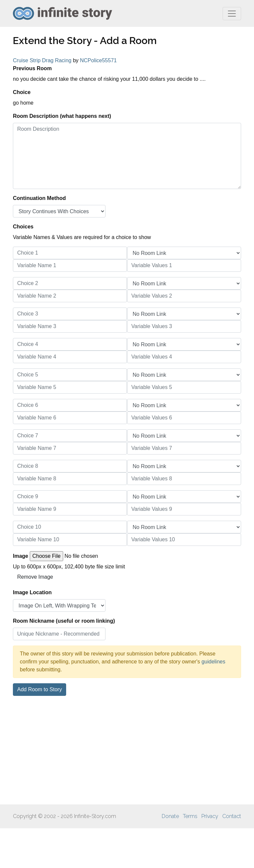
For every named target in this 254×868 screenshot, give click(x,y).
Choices (23, 227)
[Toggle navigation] (232, 14)
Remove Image (35, 577)
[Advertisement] (127, 750)
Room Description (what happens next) (62, 116)
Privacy (210, 816)
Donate (170, 816)
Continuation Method (39, 198)
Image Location (32, 592)
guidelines (213, 662)
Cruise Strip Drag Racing (42, 60)
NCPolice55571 (98, 60)
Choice (22, 92)
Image (21, 556)
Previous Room (32, 68)
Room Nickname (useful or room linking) (64, 621)
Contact (232, 816)
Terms (190, 816)
